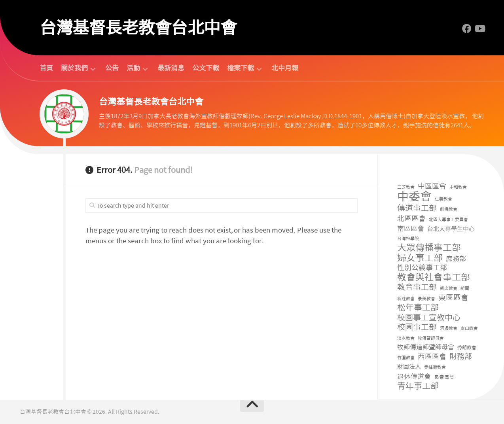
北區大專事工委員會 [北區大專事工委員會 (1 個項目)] (448, 220)
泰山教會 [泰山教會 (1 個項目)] (469, 328)
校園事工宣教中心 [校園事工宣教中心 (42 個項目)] (429, 318)
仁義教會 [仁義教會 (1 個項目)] (443, 199)
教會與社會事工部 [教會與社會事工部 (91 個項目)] (434, 277)
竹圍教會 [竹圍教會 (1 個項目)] (406, 358)
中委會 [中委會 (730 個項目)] (414, 197)
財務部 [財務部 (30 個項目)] (461, 357)
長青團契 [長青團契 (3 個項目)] (444, 377)
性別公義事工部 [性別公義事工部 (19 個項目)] (422, 268)
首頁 (46, 68)
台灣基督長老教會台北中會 (138, 28)
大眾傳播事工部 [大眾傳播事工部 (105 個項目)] (429, 248)
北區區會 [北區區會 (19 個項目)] (411, 219)
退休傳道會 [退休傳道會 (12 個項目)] (414, 377)
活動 (133, 68)
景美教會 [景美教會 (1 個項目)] (426, 299)
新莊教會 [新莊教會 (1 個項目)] (406, 299)
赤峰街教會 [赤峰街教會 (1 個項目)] (435, 367)
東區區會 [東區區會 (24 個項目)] (453, 298)
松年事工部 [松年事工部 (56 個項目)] (418, 308)
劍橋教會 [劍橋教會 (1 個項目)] (449, 209)
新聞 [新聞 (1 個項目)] (465, 289)
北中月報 (285, 68)
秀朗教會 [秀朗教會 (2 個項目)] (467, 348)
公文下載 (206, 68)
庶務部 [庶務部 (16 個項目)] (456, 259)
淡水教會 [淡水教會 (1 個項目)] (406, 338)
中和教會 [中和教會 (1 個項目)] (458, 187)
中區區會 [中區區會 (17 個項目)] (432, 186)
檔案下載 (241, 68)
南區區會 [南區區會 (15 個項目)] (411, 229)
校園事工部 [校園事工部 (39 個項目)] (417, 327)
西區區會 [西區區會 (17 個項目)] (432, 357)
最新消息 (171, 68)
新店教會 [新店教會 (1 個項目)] (449, 289)
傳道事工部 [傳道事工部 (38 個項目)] (417, 208)
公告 (112, 68)
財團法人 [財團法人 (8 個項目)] (409, 367)
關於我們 (74, 68)
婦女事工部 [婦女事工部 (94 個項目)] (420, 258)
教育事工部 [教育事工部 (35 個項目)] (417, 287)
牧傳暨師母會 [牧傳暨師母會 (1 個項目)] (431, 338)
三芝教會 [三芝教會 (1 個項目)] (406, 187)
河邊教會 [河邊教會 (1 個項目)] (449, 328)
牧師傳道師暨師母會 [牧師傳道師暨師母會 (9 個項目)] (426, 347)
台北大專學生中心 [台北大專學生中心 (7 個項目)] (451, 229)
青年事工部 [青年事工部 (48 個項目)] (418, 386)
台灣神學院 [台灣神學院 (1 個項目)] (408, 239)
